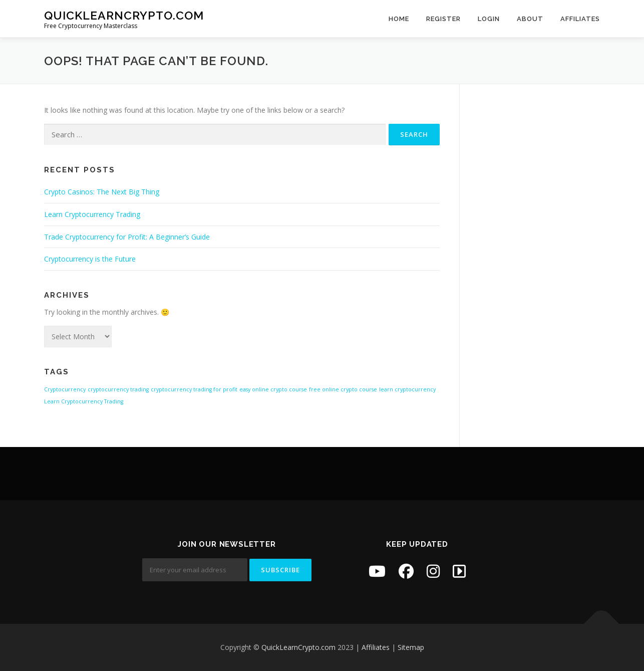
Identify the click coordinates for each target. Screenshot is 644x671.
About (530, 19)
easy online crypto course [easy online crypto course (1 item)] (273, 389)
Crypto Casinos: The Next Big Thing (102, 192)
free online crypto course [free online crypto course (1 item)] (343, 389)
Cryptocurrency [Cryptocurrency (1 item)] (65, 389)
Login (489, 19)
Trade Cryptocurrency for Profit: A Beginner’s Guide (127, 237)
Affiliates (580, 19)
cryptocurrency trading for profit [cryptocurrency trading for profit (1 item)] (194, 389)
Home (399, 19)
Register (443, 19)
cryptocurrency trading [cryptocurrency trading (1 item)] (118, 389)
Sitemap (411, 647)
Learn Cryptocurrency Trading (92, 214)
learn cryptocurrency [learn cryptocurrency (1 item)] (407, 389)
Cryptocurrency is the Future (90, 259)
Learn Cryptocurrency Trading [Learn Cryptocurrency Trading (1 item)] (84, 401)
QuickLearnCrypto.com (124, 15)
